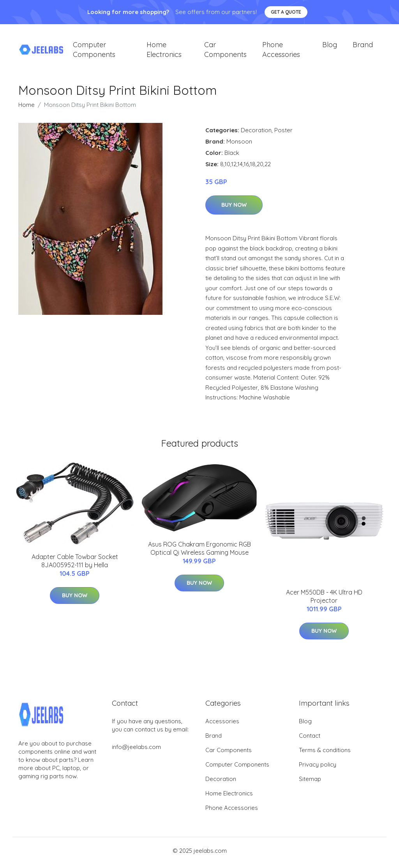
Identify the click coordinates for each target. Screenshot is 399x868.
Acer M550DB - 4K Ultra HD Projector (324, 600)
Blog (330, 47)
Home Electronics (164, 51)
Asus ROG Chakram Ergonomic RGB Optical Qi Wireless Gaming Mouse (199, 552)
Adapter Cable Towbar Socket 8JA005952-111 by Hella (75, 565)
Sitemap (310, 783)
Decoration (256, 134)
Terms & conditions (325, 754)
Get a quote (286, 12)
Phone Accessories (281, 51)
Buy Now (234, 209)
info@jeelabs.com (136, 751)
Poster (283, 134)
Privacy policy (318, 768)
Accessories (222, 725)
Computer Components (94, 51)
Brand (363, 47)
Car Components (225, 51)
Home (26, 109)
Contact (310, 739)
